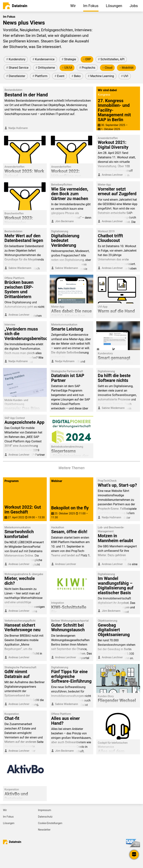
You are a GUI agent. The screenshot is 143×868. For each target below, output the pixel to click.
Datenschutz (45, 817)
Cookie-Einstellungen (50, 823)
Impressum (45, 810)
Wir (5, 810)
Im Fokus (8, 817)
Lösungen (9, 823)
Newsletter (44, 830)
